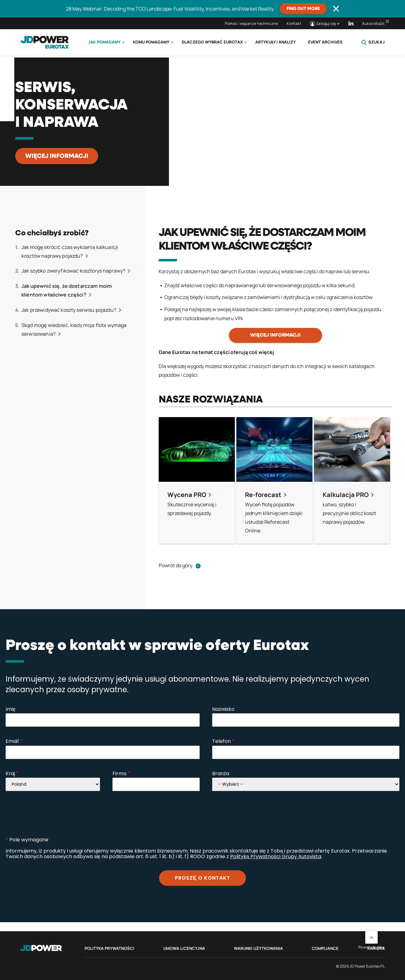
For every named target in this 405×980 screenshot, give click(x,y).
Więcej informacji (57, 156)
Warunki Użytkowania (258, 948)
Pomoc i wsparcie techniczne (251, 23)
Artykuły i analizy (275, 42)
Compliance (325, 948)
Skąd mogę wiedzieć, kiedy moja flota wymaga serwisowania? (74, 329)
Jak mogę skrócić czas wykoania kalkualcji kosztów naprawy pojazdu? (70, 251)
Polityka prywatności (109, 948)
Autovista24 (373, 23)
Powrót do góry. (176, 565)
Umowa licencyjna (184, 948)
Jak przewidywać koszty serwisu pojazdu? (69, 310)
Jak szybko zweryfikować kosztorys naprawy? (73, 271)
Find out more (303, 9)
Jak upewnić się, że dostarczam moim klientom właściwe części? (67, 290)
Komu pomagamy (151, 42)
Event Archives (325, 42)
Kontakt (294, 23)
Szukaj (373, 42)
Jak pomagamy (104, 42)
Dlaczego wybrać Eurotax (212, 42)
